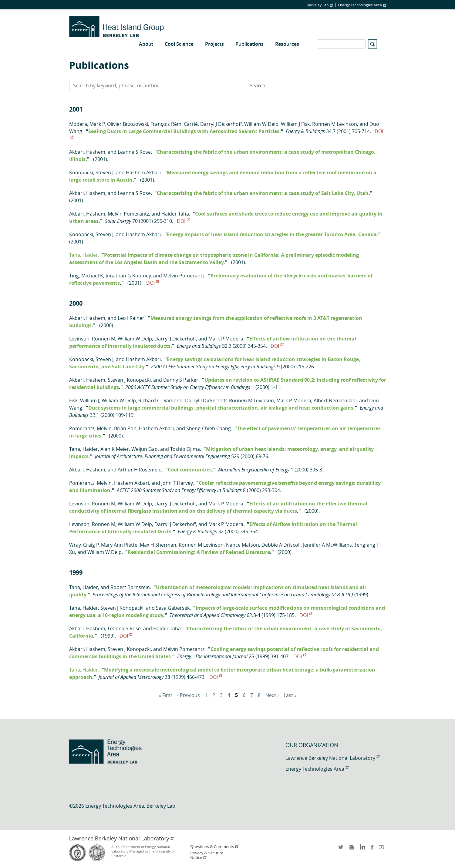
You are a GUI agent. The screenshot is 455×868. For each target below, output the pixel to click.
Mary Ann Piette (119, 545)
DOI (183, 221)
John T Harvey (177, 483)
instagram (352, 849)
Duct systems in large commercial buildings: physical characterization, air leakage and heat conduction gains (221, 408)
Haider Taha (175, 214)
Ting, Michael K (86, 276)
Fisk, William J (84, 400)
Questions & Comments (214, 847)
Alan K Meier (115, 449)
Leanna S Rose (134, 152)
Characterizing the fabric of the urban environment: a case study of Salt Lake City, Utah (263, 193)
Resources (287, 44)
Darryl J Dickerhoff (221, 124)
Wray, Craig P (84, 545)
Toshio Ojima (185, 449)
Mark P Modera (226, 339)
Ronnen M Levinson (335, 124)
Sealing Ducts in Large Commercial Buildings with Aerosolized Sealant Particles (184, 131)
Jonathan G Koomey (128, 276)
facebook (372, 849)
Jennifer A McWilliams (327, 545)
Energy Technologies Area (362, 5)
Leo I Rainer (131, 318)
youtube (383, 849)
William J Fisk (295, 124)
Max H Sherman (158, 545)
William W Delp (261, 124)
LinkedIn (362, 849)
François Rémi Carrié (174, 124)
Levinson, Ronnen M (92, 339)
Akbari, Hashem (87, 152)
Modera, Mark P (87, 124)
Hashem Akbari (143, 173)
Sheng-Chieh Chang (209, 428)
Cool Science (179, 44)
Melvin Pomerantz (128, 214)
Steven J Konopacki (129, 380)
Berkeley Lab (320, 5)
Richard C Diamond (160, 400)
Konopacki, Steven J (91, 173)
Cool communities (190, 470)
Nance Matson (243, 545)
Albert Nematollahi (335, 400)
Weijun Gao (145, 449)
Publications (249, 44)
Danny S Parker (181, 380)
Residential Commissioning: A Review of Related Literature (199, 552)
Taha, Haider (84, 449)
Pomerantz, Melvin (90, 428)
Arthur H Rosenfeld (140, 470)
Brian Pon (125, 428)
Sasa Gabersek (173, 608)
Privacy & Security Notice (206, 855)
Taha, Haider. (84, 255)
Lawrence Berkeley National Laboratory (332, 758)
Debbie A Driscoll (281, 545)
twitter (341, 849)
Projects (214, 44)
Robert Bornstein (130, 587)
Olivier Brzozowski (128, 124)
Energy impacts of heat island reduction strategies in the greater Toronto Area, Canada (272, 234)
